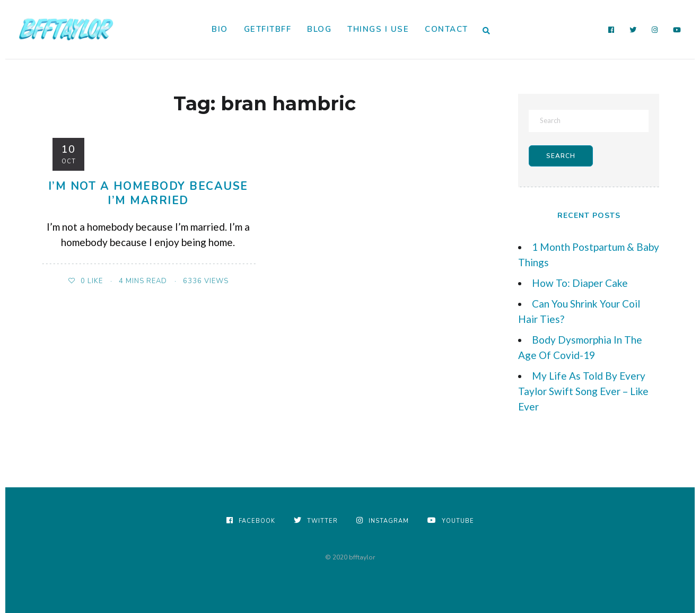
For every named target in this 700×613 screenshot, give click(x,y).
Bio (220, 29)
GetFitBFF (268, 29)
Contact (447, 29)
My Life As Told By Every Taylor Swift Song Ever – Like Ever (583, 391)
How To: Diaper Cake (580, 283)
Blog (319, 29)
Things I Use (378, 29)
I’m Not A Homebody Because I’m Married (148, 193)
